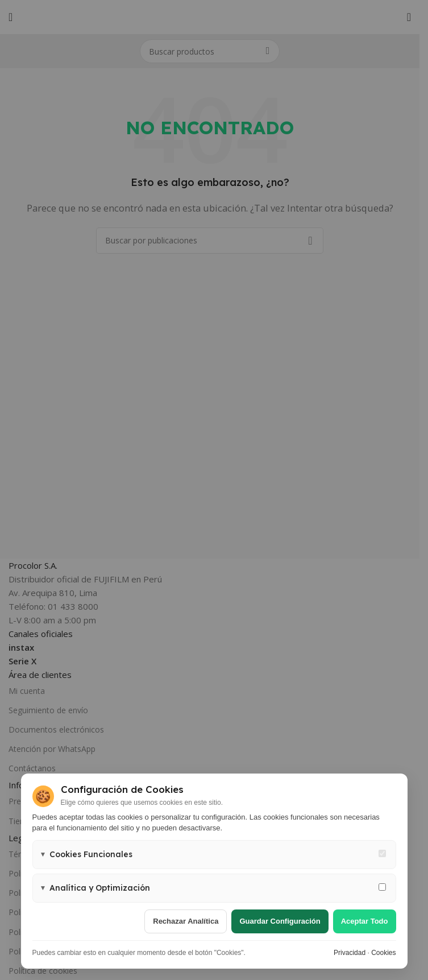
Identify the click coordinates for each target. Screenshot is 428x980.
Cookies (383, 953)
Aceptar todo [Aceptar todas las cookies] (365, 921)
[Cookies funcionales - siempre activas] (382, 853)
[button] (214, 855)
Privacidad (350, 953)
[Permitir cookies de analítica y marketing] (382, 887)
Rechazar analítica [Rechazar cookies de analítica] (186, 921)
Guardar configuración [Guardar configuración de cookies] (280, 921)
